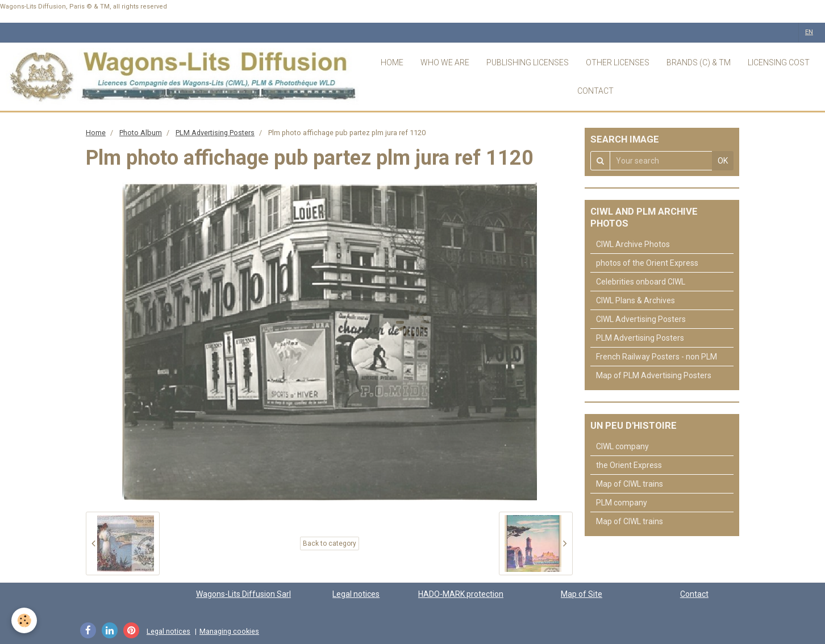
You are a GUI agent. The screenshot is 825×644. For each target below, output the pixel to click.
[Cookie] (24, 620)
